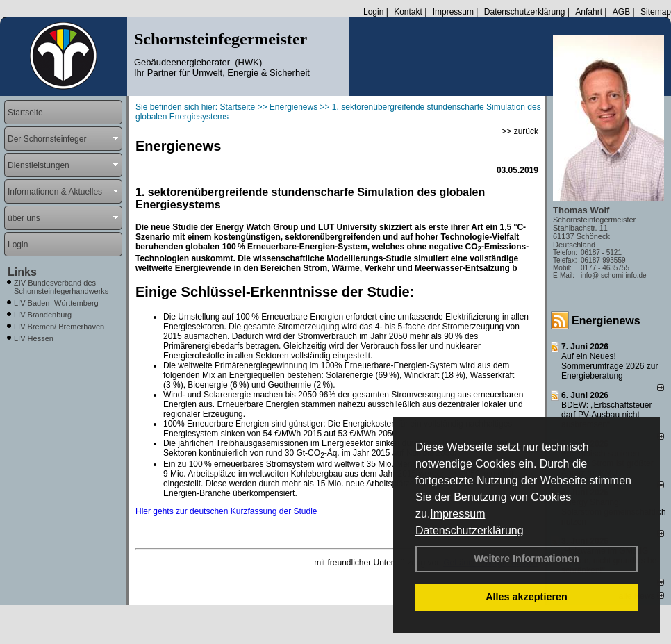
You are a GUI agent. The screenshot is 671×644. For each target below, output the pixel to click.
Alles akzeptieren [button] (527, 597)
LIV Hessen (34, 338)
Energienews (606, 321)
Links (22, 272)
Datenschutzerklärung (470, 530)
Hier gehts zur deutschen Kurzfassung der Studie (226, 511)
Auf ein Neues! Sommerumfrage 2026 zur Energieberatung (610, 366)
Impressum (457, 514)
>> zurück (520, 131)
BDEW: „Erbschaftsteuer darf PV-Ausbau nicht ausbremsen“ (607, 415)
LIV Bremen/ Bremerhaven (59, 327)
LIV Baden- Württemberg (56, 303)
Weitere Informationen (527, 559)
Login (373, 12)
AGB (621, 12)
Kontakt (408, 12)
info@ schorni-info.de (614, 275)
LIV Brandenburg (43, 315)
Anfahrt (589, 12)
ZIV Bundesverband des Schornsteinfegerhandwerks (61, 287)
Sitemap (656, 12)
